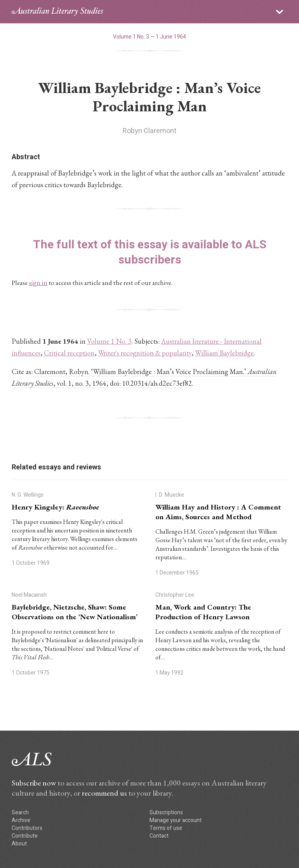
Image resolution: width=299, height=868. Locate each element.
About (19, 844)
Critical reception (69, 353)
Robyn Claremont (149, 131)
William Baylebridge (224, 353)
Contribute (25, 836)
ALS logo (57, 12)
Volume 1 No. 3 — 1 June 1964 (149, 37)
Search (20, 813)
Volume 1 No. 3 (109, 341)
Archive (21, 820)
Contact (159, 836)
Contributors (27, 828)
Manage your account (176, 820)
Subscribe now (34, 783)
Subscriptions (166, 813)
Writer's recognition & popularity (145, 353)
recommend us (104, 793)
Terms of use (166, 828)
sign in (38, 283)
